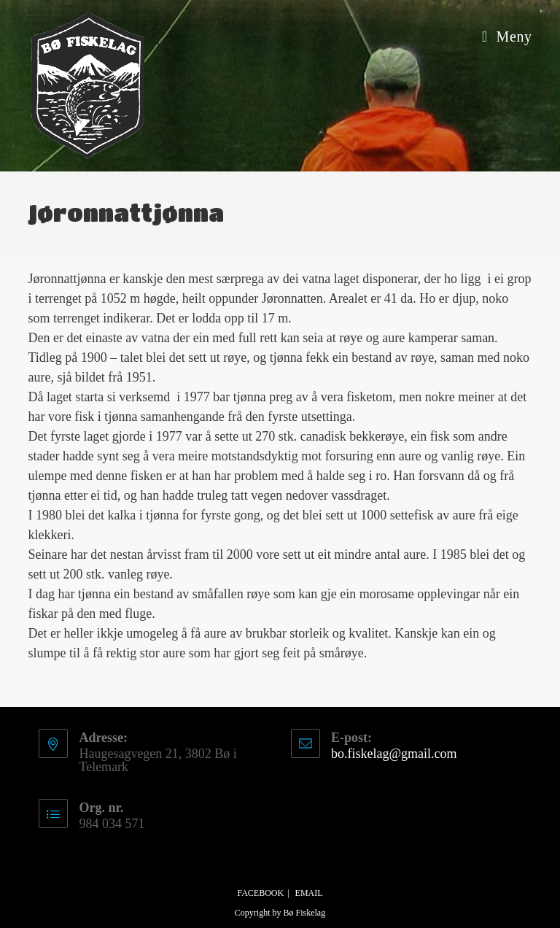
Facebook (260, 893)
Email (309, 893)
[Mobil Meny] (507, 36)
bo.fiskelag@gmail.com (394, 754)
